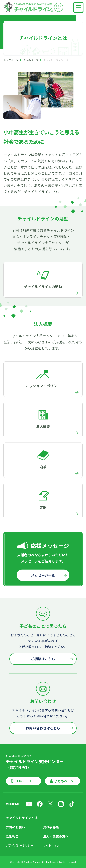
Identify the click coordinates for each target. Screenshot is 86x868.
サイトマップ (51, 845)
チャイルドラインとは (22, 818)
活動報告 (12, 836)
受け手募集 (51, 827)
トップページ (11, 60)
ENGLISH (24, 781)
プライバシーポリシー (20, 845)
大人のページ (31, 60)
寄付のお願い (15, 827)
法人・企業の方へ (56, 836)
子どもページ (64, 781)
